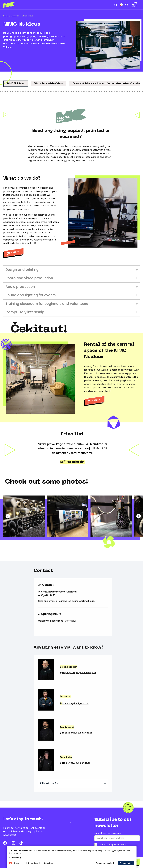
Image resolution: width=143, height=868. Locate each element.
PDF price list (74, 462)
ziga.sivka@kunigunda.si (76, 763)
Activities (15, 16)
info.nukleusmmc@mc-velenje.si (59, 592)
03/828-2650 (48, 595)
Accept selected (105, 863)
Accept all (126, 863)
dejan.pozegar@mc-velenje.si (79, 673)
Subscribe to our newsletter (108, 833)
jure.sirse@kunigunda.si (75, 703)
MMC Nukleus (27, 16)
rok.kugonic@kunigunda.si (77, 733)
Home (6, 16)
